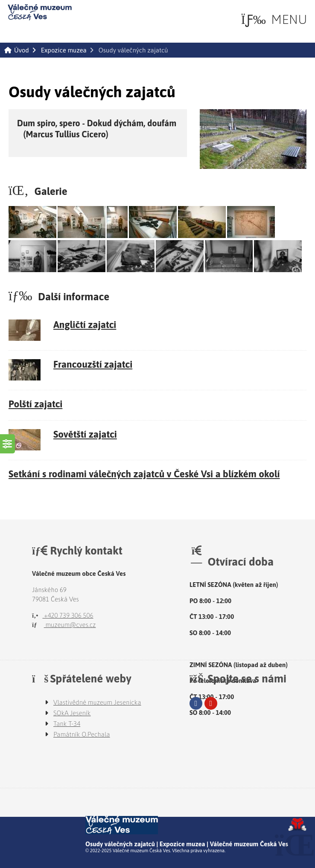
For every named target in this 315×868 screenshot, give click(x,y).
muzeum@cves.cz (64, 625)
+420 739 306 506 (63, 615)
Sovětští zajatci (85, 434)
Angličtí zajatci (85, 325)
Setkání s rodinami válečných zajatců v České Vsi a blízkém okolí (144, 474)
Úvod (40, 12)
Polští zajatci (35, 404)
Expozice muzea (64, 50)
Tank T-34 (67, 724)
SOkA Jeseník (72, 713)
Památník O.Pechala (82, 734)
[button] (274, 19)
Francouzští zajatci (93, 364)
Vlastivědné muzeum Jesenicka (97, 702)
